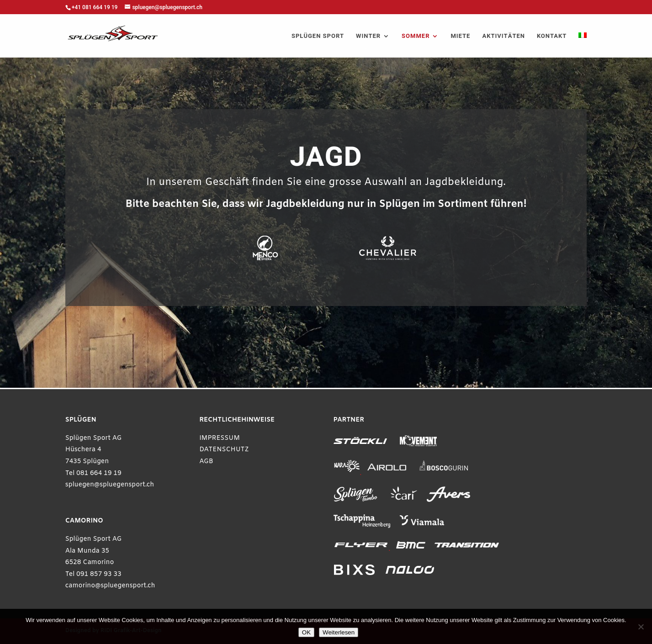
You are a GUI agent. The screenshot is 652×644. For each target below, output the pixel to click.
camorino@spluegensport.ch (110, 586)
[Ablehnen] (641, 627)
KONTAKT (552, 37)
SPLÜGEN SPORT (318, 37)
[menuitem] (583, 45)
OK (306, 632)
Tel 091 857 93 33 (93, 574)
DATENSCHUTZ (224, 450)
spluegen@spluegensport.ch (110, 485)
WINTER (368, 37)
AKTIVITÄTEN (504, 37)
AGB (206, 462)
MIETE (460, 37)
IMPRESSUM (220, 438)
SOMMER (416, 37)
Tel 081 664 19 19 (93, 473)
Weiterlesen (339, 632)
